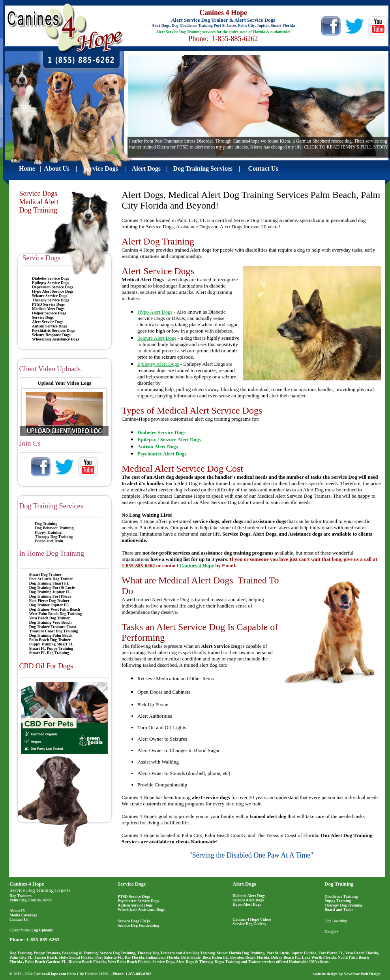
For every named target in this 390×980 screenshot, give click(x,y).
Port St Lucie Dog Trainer (51, 579)
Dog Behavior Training (54, 528)
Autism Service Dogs (49, 326)
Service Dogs (43, 317)
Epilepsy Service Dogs (51, 283)
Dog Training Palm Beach (51, 635)
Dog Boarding (336, 921)
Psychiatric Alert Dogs (162, 454)
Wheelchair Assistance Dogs (55, 339)
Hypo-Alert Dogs (247, 904)
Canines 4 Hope (27, 884)
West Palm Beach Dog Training (56, 614)
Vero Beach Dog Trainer (50, 618)
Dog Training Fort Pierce (50, 596)
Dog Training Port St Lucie (52, 588)
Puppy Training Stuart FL (51, 644)
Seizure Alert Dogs (248, 900)
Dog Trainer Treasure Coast (53, 627)
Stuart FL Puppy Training (51, 648)
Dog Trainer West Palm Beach (55, 609)
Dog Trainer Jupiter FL (49, 605)
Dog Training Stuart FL (49, 583)
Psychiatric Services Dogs (53, 330)
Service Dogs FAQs (134, 921)
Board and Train (49, 541)
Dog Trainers (21, 896)
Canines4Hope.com (50, 974)
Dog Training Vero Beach (51, 622)
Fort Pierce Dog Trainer (49, 601)
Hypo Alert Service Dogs (53, 291)
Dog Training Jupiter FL (50, 592)
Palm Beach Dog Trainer (50, 640)
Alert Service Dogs (48, 322)
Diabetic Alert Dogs (249, 896)
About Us (57, 168)
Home (27, 168)
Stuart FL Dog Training (49, 653)
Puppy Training (48, 532)
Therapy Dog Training (54, 537)
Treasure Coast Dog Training (54, 631)
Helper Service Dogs (49, 313)
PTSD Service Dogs (48, 304)
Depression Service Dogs (52, 287)
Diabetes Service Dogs (51, 278)
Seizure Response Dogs (51, 335)
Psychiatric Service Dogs (138, 901)
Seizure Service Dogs (50, 296)
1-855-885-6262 (43, 940)
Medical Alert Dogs (48, 309)
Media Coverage (23, 915)
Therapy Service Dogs (51, 300)
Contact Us (19, 919)
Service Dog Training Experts (40, 890)
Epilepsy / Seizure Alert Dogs (169, 439)
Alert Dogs (244, 884)
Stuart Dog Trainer (45, 575)
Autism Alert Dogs (158, 447)
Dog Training (46, 524)
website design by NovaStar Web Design (347, 974)
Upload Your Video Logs (64, 383)
